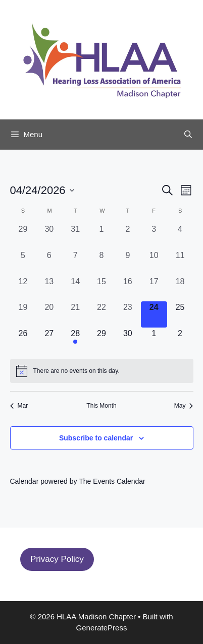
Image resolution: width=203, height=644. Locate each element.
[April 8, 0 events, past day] (101, 263)
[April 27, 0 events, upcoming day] (49, 341)
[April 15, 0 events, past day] (101, 289)
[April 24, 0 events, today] (154, 314)
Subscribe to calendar (96, 438)
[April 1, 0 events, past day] (101, 236)
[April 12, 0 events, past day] (23, 289)
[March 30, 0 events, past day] (49, 236)
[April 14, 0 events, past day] (75, 289)
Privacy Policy (57, 559)
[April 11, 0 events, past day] (180, 263)
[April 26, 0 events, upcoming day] (23, 341)
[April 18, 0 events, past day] (180, 289)
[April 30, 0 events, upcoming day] (128, 341)
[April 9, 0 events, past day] (128, 263)
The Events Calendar (112, 481)
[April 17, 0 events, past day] (154, 289)
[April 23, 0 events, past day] (128, 314)
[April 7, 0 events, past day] (75, 263)
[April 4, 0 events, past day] (180, 236)
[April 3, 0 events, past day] (154, 236)
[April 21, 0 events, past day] (75, 314)
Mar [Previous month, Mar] (19, 406)
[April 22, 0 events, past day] (101, 314)
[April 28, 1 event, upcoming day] (75, 341)
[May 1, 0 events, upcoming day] (154, 341)
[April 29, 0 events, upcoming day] (101, 341)
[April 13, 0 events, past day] (49, 289)
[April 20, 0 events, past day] (49, 314)
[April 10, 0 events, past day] (154, 263)
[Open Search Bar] (188, 135)
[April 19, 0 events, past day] (23, 314)
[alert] (102, 371)
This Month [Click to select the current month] (101, 406)
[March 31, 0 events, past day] (75, 236)
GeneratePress (102, 628)
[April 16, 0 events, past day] (128, 289)
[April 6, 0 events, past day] (49, 263)
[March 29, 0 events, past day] (23, 236)
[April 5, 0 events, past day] (23, 263)
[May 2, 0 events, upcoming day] (180, 341)
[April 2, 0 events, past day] (128, 236)
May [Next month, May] (184, 406)
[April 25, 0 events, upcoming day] (180, 314)
